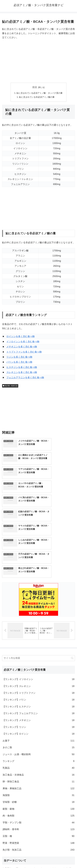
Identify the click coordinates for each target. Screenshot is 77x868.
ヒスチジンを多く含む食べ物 (22, 367)
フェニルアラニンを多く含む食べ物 (25, 378)
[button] (72, 605)
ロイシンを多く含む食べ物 (20, 337)
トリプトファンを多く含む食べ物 (24, 352)
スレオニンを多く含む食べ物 (22, 373)
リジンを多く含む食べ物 (19, 357)
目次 (35, 87)
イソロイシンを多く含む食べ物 (23, 342)
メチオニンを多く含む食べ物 (22, 347)
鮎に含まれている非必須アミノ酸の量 (37, 97)
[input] (38, 605)
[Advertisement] (38, 61)
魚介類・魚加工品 (10, 386)
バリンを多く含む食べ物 (19, 362)
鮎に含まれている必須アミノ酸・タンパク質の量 (40, 93)
